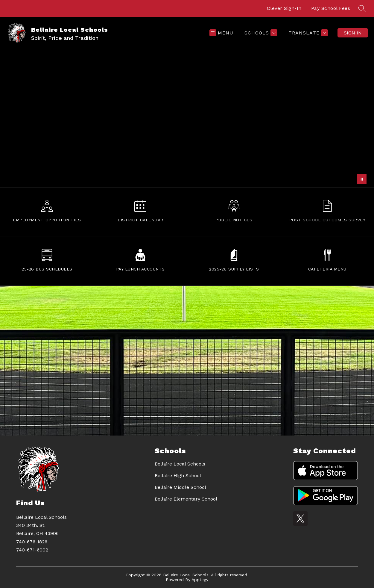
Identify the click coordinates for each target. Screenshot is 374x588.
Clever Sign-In (284, 8)
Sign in (353, 33)
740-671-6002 (32, 550)
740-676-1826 (32, 542)
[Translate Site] (307, 33)
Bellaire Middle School (180, 487)
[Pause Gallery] (362, 179)
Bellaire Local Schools (180, 464)
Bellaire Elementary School (186, 499)
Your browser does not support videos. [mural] (187, 118)
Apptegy (200, 580)
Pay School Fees (331, 8)
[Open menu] (221, 33)
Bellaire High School (178, 476)
